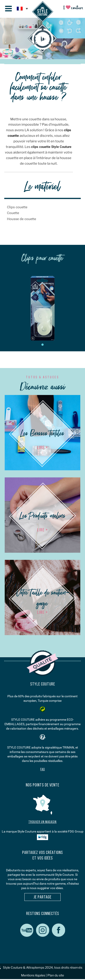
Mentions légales (33, 975)
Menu (11, 9)
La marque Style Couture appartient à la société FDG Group (43, 835)
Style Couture (13, 967)
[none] (22, 9)
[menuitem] (22, 9)
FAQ (42, 770)
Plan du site (56, 975)
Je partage (42, 897)
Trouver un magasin (42, 822)
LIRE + (43, 448)
